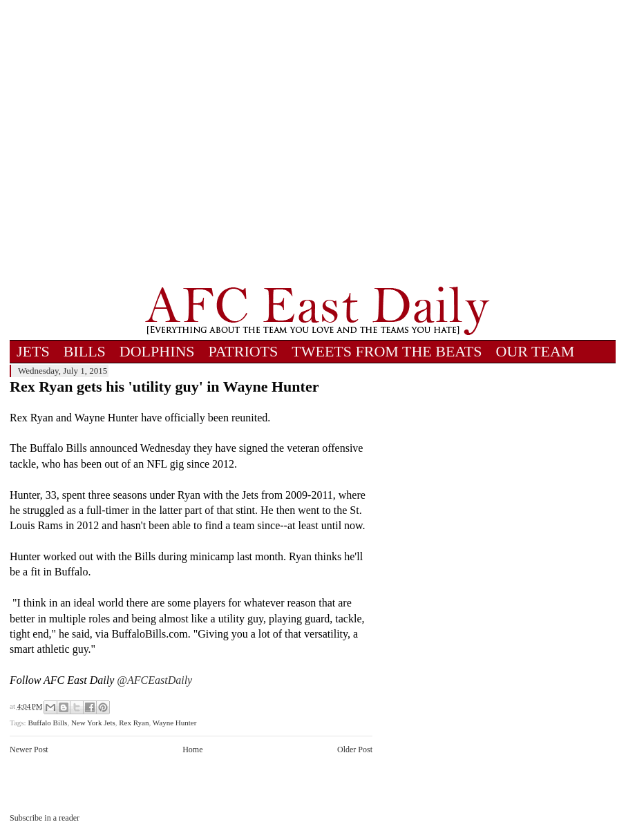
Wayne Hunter (175, 723)
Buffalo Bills (47, 723)
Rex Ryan (134, 723)
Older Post (355, 750)
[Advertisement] (140, 143)
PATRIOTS (244, 351)
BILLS (85, 351)
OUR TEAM (535, 351)
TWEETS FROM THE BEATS (387, 351)
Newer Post (29, 750)
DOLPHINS (157, 351)
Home (192, 750)
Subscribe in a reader (45, 818)
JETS (33, 351)
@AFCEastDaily (154, 680)
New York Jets (93, 723)
